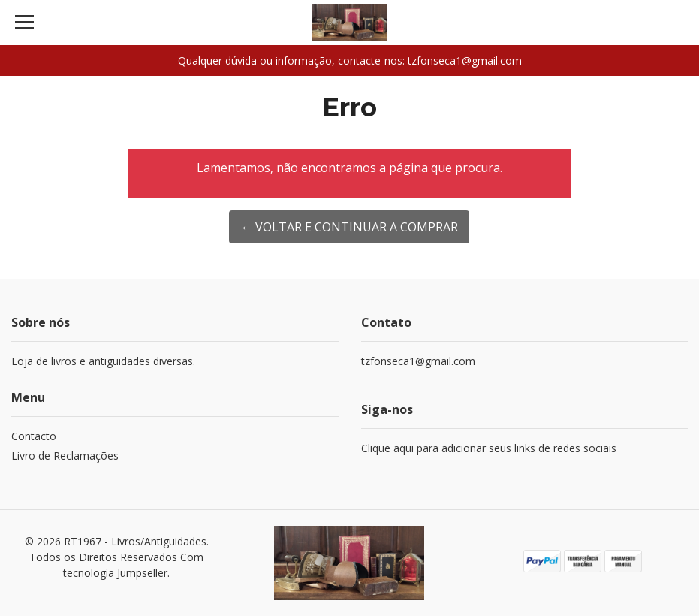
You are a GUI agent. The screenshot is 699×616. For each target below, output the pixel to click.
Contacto (34, 436)
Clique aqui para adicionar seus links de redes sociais (489, 448)
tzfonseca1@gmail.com (418, 361)
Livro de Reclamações (65, 456)
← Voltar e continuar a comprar (349, 227)
